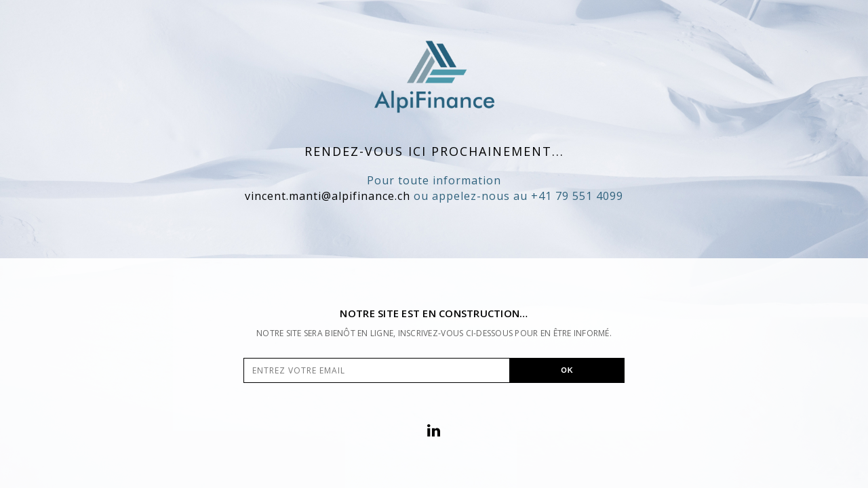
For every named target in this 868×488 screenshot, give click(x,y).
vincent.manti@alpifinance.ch (328, 196)
